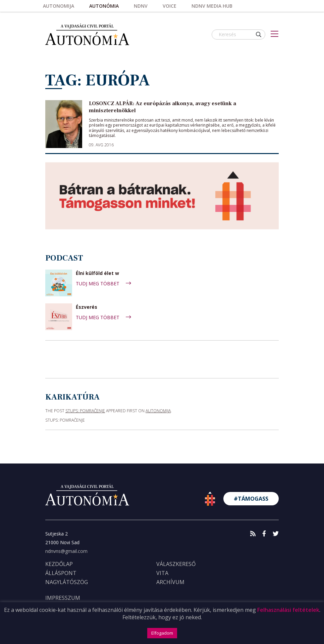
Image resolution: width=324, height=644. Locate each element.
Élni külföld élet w (97, 273)
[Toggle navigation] (275, 34)
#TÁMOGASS (251, 499)
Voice (170, 6)
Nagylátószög (67, 582)
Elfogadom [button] (162, 633)
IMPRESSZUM (63, 598)
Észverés (87, 307)
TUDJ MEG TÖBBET (103, 283)
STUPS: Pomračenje (85, 411)
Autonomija (59, 6)
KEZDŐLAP (59, 564)
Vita (162, 573)
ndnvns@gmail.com (66, 551)
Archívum (170, 582)
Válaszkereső (176, 564)
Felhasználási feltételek (288, 610)
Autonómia (104, 6)
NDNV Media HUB (212, 6)
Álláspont (61, 573)
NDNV (141, 6)
